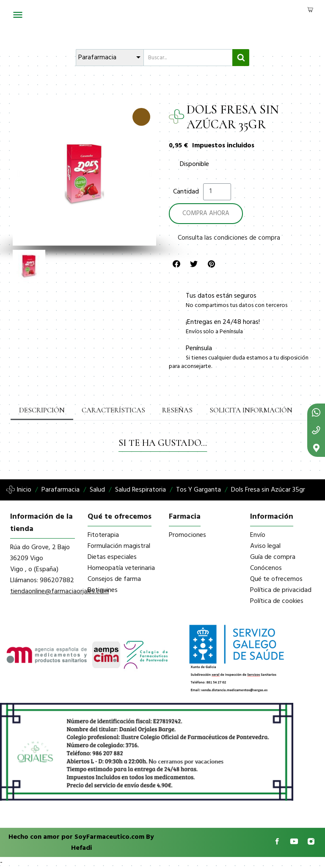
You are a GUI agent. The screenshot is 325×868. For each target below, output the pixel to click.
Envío (258, 535)
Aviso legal (265, 546)
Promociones (187, 535)
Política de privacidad (281, 590)
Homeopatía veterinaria (121, 568)
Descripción (41, 410)
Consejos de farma (114, 579)
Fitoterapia (103, 535)
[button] (18, 174)
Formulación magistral (119, 546)
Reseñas (172, 410)
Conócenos (266, 568)
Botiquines (103, 590)
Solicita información (242, 410)
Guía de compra (273, 557)
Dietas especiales (112, 557)
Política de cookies (277, 601)
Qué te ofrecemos (276, 579)
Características (110, 410)
